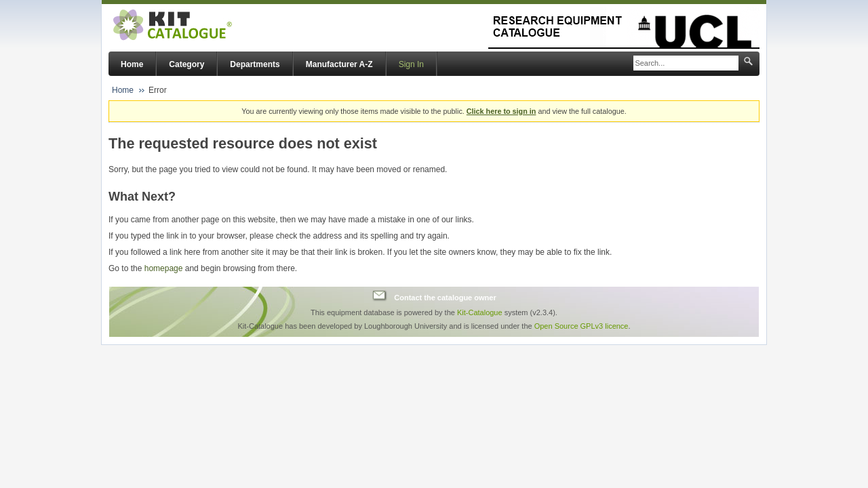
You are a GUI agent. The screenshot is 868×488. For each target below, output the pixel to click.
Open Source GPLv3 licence (581, 326)
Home (132, 64)
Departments (255, 64)
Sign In (411, 64)
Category (186, 64)
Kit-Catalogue (480, 312)
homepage (164, 268)
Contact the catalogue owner (445, 298)
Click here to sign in (501, 111)
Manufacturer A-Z (339, 64)
